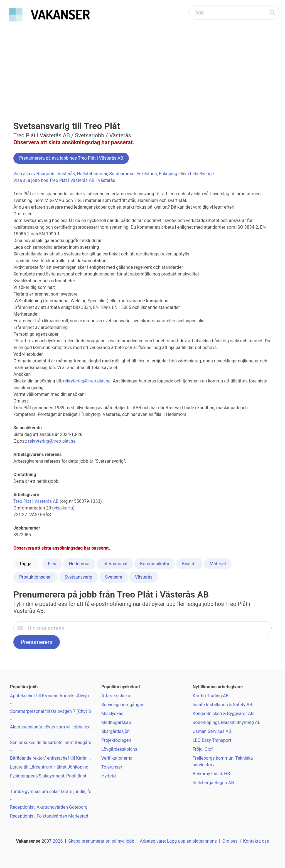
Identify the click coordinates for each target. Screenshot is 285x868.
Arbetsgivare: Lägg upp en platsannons (178, 841)
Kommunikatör (155, 564)
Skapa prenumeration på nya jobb (101, 841)
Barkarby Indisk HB (211, 774)
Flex (52, 564)
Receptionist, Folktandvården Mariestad (49, 816)
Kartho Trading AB (211, 696)
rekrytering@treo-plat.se (87, 381)
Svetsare (114, 577)
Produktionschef (35, 577)
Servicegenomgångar (122, 705)
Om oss (230, 841)
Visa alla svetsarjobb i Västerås (44, 174)
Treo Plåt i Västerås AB (36, 501)
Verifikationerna (117, 758)
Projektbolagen (116, 740)
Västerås (144, 577)
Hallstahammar (92, 174)
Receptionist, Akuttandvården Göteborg (49, 807)
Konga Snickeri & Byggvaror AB (223, 714)
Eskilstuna (147, 174)
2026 (58, 841)
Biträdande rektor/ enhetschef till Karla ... (51, 758)
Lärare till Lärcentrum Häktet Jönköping (49, 767)
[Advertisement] (142, 66)
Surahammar (122, 174)
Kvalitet (189, 564)
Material (218, 564)
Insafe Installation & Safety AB (222, 705)
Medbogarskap (116, 722)
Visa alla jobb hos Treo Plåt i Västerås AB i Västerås (64, 180)
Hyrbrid (109, 776)
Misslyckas (112, 714)
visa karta (63, 508)
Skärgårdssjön (116, 731)
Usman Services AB (212, 731)
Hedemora (79, 564)
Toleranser (112, 767)
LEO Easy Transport (212, 740)
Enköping (168, 174)
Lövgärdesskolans (119, 749)
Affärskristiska (116, 696)
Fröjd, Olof (203, 749)
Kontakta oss (256, 841)
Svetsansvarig (78, 577)
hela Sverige (202, 174)
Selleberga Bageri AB (213, 783)
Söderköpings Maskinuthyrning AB (227, 722)
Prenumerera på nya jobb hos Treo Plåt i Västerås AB (71, 158)
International (115, 564)
